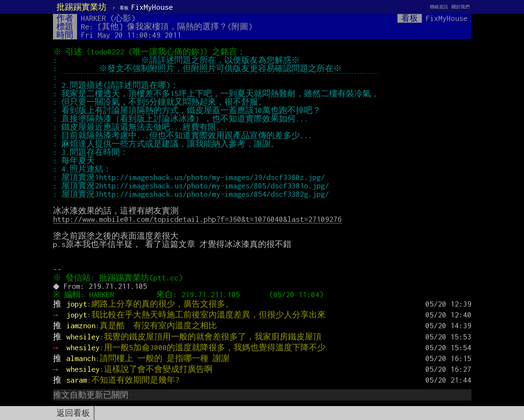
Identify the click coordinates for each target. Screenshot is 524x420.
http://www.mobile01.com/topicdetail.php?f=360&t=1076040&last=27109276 (197, 219)
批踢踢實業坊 (82, 7)
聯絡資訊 (439, 7)
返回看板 (73, 413)
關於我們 (461, 7)
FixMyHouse (146, 7)
